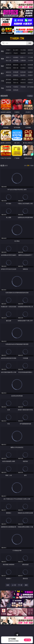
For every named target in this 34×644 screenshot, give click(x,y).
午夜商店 (16, 87)
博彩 (2, 51)
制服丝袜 (8, 68)
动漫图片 (30, 72)
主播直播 (23, 60)
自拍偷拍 (16, 57)
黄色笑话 (23, 83)
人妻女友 (23, 79)
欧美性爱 (30, 65)
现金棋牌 (23, 53)
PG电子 (8, 50)
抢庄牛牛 (30, 53)
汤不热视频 (30, 87)
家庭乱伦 (16, 79)
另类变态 (30, 68)
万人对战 (23, 50)
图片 (2, 73)
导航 (2, 88)
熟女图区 (23, 75)
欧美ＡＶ (23, 57)
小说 (2, 81)
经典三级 (16, 68)
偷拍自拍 (16, 65)
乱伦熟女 (23, 68)
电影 (2, 66)
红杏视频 (8, 90)
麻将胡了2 (8, 53)
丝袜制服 (16, 60)
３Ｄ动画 (30, 57)
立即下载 (27, 640)
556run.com (17, 38)
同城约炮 (8, 87)
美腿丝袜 (8, 75)
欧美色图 (23, 72)
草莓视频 (23, 87)
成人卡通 (23, 65)
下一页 (20, 585)
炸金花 (16, 53)
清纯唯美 (16, 75)
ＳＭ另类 (30, 60)
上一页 (14, 585)
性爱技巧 (30, 83)
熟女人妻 (8, 60)
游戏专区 (30, 50)
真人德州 (16, 50)
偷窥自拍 (8, 72)
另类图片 (30, 75)
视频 (2, 59)
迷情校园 (8, 83)
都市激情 (8, 79)
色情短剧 (16, 90)
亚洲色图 (16, 72)
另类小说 (16, 83)
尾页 (26, 585)
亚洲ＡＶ (8, 57)
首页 (8, 585)
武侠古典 (30, 79)
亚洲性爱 (8, 65)
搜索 (30, 43)
